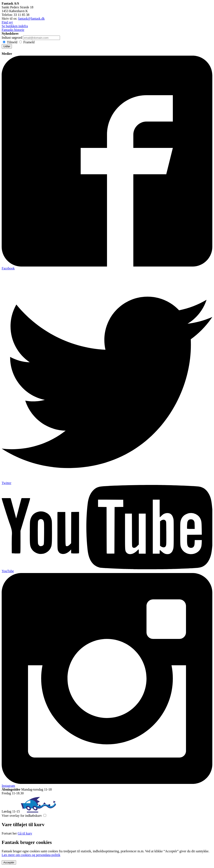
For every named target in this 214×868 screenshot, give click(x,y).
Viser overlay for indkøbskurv (22, 816)
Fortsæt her (9, 833)
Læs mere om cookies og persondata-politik (31, 855)
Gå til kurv (25, 833)
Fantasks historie (13, 30)
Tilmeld (12, 42)
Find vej (7, 22)
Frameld (29, 42)
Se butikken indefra (15, 26)
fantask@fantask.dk (31, 19)
